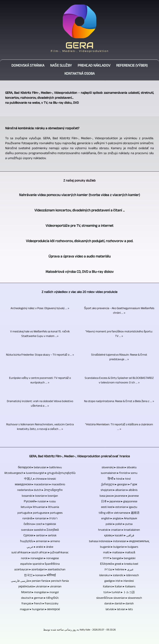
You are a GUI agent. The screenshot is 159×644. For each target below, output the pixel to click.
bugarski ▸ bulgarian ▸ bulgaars (119, 547)
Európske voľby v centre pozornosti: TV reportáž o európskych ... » (40, 381)
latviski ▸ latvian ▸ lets (119, 610)
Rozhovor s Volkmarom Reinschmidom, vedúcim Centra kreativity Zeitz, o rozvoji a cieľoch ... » (40, 427)
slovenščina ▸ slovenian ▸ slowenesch (119, 598)
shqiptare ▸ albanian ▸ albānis (119, 490)
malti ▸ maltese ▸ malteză (119, 553)
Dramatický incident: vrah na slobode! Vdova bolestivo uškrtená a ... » (40, 404)
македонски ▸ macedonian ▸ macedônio (40, 485)
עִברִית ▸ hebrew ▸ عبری (119, 570)
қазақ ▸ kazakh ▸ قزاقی (119, 536)
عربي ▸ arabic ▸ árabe (40, 547)
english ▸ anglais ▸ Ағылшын (119, 519)
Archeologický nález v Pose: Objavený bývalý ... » (40, 309)
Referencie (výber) (132, 66)
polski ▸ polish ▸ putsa (119, 524)
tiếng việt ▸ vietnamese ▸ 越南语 (119, 513)
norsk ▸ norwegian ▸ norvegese (40, 559)
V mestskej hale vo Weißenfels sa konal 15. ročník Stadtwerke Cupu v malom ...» (40, 334)
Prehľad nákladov (94, 66)
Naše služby (61, 66)
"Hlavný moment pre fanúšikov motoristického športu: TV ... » (119, 334)
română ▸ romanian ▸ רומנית (40, 519)
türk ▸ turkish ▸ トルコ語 (119, 593)
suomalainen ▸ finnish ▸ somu (119, 473)
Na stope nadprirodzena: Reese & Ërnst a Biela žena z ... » (119, 402)
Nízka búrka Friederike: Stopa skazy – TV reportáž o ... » (40, 355)
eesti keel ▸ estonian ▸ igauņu (119, 507)
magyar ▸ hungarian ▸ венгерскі (40, 610)
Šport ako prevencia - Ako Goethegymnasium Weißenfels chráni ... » (119, 311)
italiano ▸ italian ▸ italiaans (119, 587)
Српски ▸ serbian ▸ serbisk (40, 536)
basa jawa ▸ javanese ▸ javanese (119, 496)
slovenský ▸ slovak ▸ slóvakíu (119, 468)
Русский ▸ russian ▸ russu (40, 502)
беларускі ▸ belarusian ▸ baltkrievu (40, 468)
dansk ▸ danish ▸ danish (119, 604)
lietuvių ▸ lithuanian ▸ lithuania (40, 507)
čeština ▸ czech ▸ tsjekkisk (40, 524)
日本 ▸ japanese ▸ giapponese (119, 502)
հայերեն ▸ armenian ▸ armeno (40, 542)
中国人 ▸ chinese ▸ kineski (40, 479)
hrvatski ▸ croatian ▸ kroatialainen (119, 530)
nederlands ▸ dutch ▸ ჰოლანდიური (40, 490)
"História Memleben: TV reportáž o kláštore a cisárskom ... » (119, 427)
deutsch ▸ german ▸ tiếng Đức (40, 598)
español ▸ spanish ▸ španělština (40, 564)
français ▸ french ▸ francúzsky (40, 604)
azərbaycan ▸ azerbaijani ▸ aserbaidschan (40, 570)
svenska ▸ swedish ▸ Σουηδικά (40, 530)
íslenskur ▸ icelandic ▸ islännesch (119, 576)
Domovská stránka (28, 66)
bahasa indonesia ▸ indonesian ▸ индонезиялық (119, 542)
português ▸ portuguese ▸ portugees (40, 513)
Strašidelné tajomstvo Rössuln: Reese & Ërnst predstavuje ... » (119, 357)
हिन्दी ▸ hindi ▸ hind (119, 479)
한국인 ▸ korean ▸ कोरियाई (40, 576)
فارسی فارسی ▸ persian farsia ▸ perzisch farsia (40, 581)
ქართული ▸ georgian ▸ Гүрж (119, 485)
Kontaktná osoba (79, 74)
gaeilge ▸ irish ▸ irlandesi (119, 581)
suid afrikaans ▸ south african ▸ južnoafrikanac (40, 553)
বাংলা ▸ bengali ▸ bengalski (119, 559)
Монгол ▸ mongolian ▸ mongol (40, 593)
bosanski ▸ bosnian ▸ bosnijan (40, 496)
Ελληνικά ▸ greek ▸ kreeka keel (119, 564)
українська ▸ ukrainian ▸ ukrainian (40, 587)
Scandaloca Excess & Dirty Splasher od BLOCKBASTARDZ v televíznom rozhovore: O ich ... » (119, 381)
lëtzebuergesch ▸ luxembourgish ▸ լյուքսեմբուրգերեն (40, 473)
